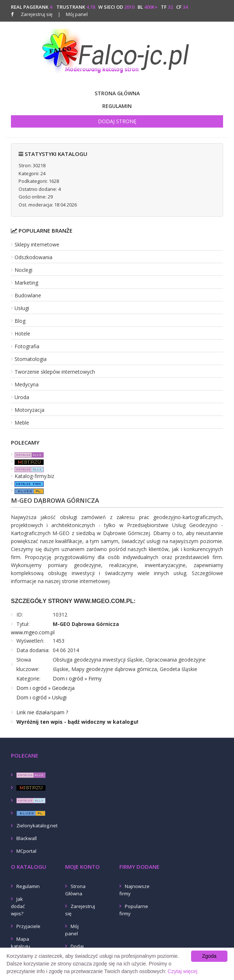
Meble (22, 423)
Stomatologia (31, 359)
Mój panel (73, 14)
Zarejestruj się (37, 14)
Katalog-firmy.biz (34, 476)
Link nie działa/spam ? (42, 712)
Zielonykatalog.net (37, 826)
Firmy (95, 678)
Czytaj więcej (183, 971)
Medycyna (27, 384)
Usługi (22, 308)
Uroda (22, 397)
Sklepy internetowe (37, 244)
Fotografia (27, 346)
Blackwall (27, 838)
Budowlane (28, 295)
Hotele (22, 334)
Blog (20, 321)
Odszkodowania (33, 257)
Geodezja (63, 688)
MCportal (26, 851)
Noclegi (23, 270)
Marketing (26, 283)
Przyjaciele (28, 926)
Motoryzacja (29, 410)
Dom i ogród (68, 678)
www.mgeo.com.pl (33, 632)
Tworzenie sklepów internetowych (55, 372)
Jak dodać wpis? (18, 906)
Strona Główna (117, 93)
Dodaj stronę (117, 121)
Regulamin (117, 106)
